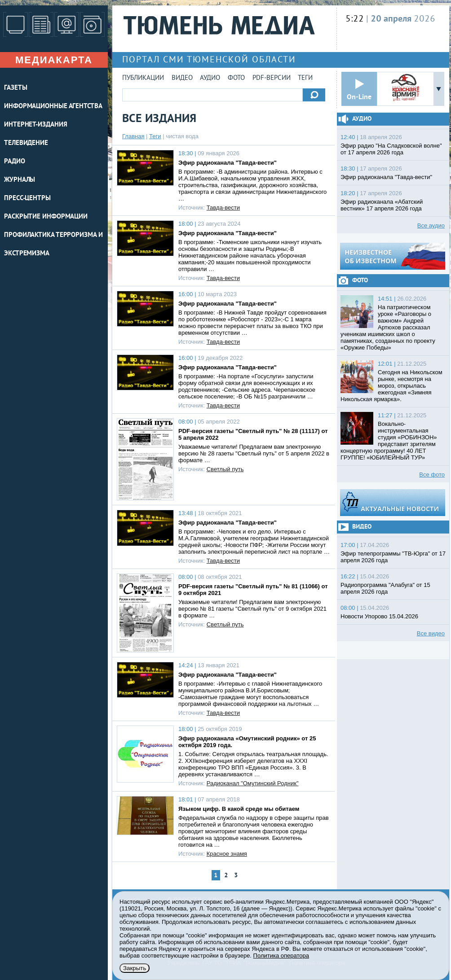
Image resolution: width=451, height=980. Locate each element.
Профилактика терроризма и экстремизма (53, 245)
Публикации (143, 78)
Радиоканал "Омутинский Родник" (253, 783)
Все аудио (431, 225)
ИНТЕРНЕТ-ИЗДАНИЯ (35, 125)
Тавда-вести (223, 208)
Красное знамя (227, 854)
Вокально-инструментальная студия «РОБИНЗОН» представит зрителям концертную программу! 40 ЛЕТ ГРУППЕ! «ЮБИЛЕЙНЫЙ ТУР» (389, 441)
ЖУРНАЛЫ (20, 180)
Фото (236, 78)
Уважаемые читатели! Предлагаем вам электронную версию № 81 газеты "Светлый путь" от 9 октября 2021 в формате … (252, 609)
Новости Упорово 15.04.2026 (379, 616)
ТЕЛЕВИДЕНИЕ (26, 143)
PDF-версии (272, 78)
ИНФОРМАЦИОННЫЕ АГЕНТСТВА (53, 107)
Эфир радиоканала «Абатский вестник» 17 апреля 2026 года (382, 205)
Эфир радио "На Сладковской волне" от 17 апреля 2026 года (391, 149)
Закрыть (135, 968)
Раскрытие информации (46, 217)
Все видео (431, 633)
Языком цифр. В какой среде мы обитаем (239, 809)
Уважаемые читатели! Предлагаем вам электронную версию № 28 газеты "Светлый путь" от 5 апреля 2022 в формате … (254, 453)
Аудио (210, 78)
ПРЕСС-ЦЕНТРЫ (27, 199)
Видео (182, 78)
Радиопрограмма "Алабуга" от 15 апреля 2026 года (385, 588)
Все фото (432, 475)
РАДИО (15, 162)
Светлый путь (225, 469)
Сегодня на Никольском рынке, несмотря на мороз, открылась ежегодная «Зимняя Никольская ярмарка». (391, 386)
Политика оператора (281, 956)
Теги (305, 78)
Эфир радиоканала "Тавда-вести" (228, 163)
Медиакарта (54, 60)
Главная (133, 136)
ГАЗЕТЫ (15, 88)
